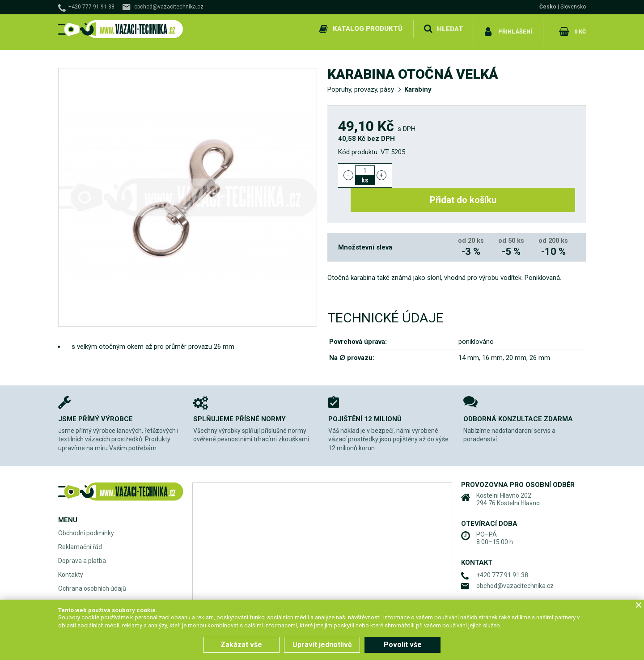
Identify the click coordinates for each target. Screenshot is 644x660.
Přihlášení (515, 29)
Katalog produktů (366, 29)
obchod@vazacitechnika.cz (169, 7)
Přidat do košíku (489, 169)
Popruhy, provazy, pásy (361, 83)
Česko (548, 7)
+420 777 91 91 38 (91, 7)
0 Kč (578, 29)
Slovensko (573, 7)
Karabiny (418, 83)
